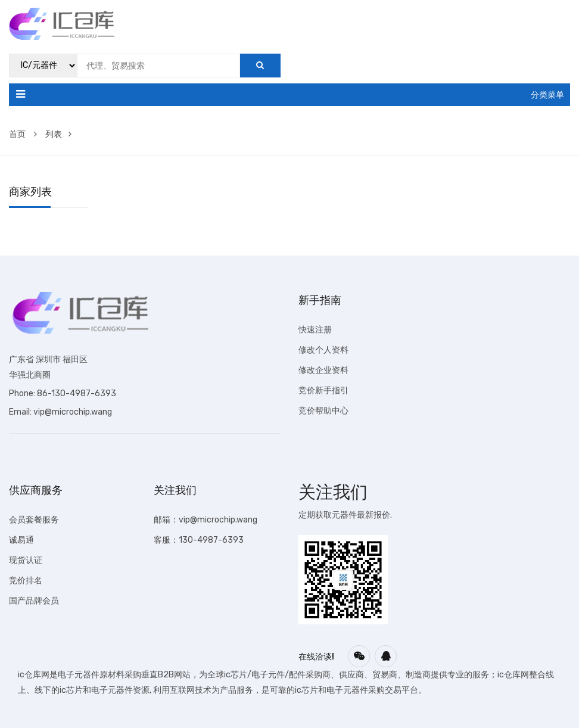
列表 (58, 134)
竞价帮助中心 (323, 411)
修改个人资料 (323, 350)
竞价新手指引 (323, 391)
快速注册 (315, 330)
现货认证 (26, 560)
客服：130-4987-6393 (199, 540)
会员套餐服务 (34, 520)
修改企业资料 (323, 370)
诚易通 (21, 540)
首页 (23, 134)
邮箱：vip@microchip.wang (206, 520)
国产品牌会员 (34, 601)
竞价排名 (26, 581)
